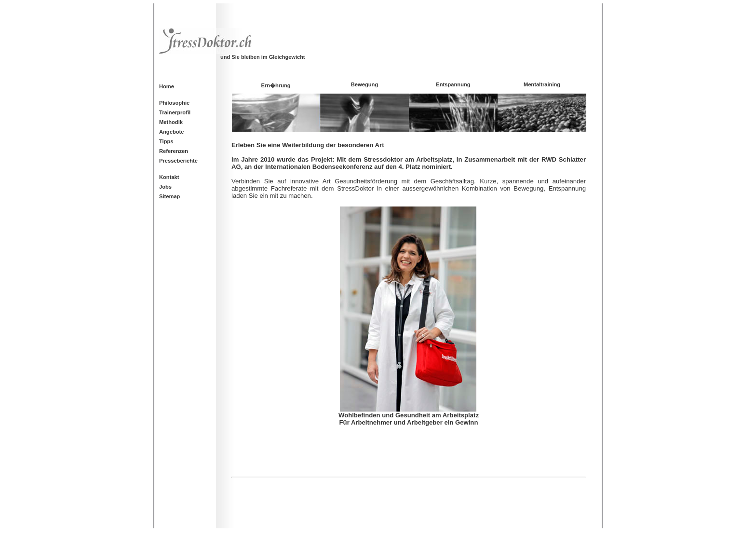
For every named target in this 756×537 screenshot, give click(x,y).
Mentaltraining (542, 84)
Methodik (171, 122)
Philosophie (174, 103)
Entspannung (453, 84)
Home (167, 86)
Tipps (166, 141)
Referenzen (174, 151)
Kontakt (169, 177)
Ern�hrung (276, 85)
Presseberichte (178, 161)
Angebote (171, 132)
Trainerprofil (175, 112)
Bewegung (364, 84)
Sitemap (169, 196)
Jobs (165, 187)
